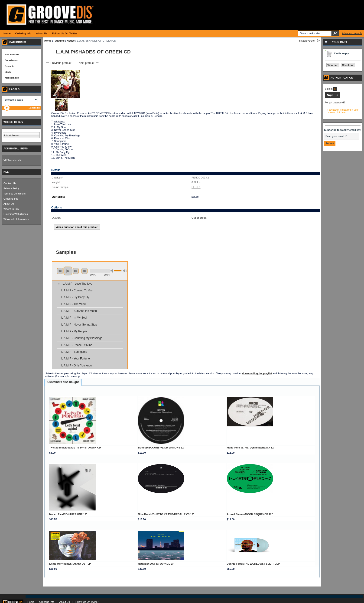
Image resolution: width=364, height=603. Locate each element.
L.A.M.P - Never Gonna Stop (79, 325)
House (71, 41)
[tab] (63, 382)
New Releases (12, 54)
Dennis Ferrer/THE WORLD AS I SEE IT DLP (253, 564)
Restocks (10, 66)
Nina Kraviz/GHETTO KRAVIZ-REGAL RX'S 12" (166, 514)
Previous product (58, 63)
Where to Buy (11, 209)
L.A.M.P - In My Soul (74, 318)
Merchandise (12, 78)
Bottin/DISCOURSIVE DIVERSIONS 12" (161, 448)
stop (84, 271)
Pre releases (11, 60)
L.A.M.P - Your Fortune (76, 359)
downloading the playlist (257, 373)
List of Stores (11, 135)
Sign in (331, 89)
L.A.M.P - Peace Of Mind (77, 345)
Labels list (34, 108)
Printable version (306, 41)
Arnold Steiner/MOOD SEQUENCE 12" (250, 514)
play (68, 271)
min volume (113, 271)
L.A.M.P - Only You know (77, 366)
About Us (9, 204)
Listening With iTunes (16, 214)
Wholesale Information (16, 219)
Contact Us (10, 183)
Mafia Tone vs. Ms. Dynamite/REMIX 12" (251, 448)
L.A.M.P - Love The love (77, 284)
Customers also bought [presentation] (63, 382)
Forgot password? (335, 102)
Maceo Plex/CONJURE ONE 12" (68, 514)
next (76, 271)
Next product (89, 63)
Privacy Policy (11, 188)
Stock (8, 72)
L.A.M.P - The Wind (73, 304)
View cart (333, 65)
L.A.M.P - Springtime (74, 352)
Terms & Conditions (15, 194)
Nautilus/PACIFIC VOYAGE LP (156, 564)
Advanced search (352, 33)
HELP (7, 172)
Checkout (348, 65)
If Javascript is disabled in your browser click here (343, 111)
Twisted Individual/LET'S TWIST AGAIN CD (75, 448)
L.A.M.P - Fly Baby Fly (75, 297)
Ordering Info (11, 199)
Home (48, 41)
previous (60, 271)
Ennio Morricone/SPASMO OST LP (70, 564)
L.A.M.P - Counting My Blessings (82, 338)
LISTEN (196, 187)
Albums (60, 41)
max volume (125, 271)
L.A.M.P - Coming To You (77, 290)
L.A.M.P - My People (74, 331)
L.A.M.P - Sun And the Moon (79, 311)
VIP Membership (13, 160)
